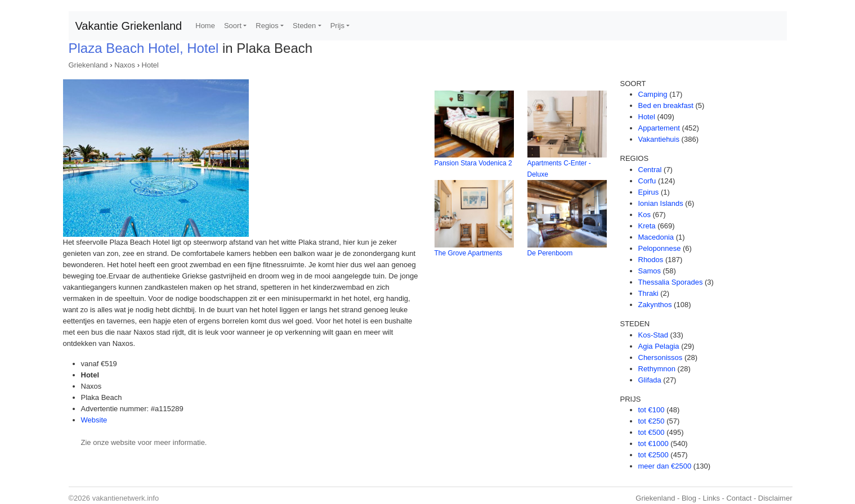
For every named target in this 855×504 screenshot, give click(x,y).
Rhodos (651, 260)
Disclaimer (775, 498)
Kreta (647, 226)
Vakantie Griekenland (129, 26)
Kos (644, 215)
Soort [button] (233, 26)
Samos (650, 271)
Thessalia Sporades (671, 282)
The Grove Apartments (469, 253)
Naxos (125, 65)
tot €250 (652, 421)
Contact (739, 498)
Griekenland (88, 65)
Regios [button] (267, 26)
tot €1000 (653, 444)
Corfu (647, 181)
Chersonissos (661, 357)
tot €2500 (653, 455)
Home (205, 26)
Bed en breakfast (666, 105)
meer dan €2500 (665, 466)
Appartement (659, 128)
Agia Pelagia (659, 346)
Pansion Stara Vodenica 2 (473, 163)
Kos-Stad (653, 335)
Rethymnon (657, 369)
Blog (689, 498)
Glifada (650, 380)
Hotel (150, 65)
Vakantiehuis (659, 139)
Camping (653, 94)
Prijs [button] (337, 26)
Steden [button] (304, 26)
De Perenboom (550, 253)
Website (94, 420)
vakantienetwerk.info (126, 498)
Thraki (648, 293)
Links (711, 498)
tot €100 (652, 410)
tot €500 (652, 432)
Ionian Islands (661, 203)
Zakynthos (655, 305)
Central (650, 170)
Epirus (649, 192)
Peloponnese (660, 248)
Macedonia (656, 237)
